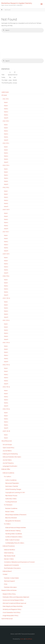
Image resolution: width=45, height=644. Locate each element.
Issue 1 (6, 102)
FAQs (6, 584)
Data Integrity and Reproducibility (13, 606)
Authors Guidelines (11, 480)
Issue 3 (6, 109)
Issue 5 (6, 115)
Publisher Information (10, 587)
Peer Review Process (11, 496)
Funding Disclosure (11, 502)
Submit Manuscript (7, 619)
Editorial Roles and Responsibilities (16, 528)
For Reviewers (8, 505)
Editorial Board (7, 571)
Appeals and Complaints (11, 565)
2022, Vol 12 (6, 342)
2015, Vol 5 (6, 187)
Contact (5, 574)
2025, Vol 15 (6, 409)
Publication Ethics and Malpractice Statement (16, 597)
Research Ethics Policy (9, 594)
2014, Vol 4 (6, 165)
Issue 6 (6, 118)
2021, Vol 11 (6, 320)
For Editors (7, 524)
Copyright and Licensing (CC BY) (15, 492)
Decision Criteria (9, 559)
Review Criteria (10, 512)
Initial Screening (9, 553)
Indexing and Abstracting (10, 454)
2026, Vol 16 (6, 431)
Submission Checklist (12, 486)
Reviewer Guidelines (11, 508)
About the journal (7, 441)
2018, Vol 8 (6, 254)
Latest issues (5, 92)
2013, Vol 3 (6, 143)
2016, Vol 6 (6, 209)
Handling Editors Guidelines (14, 534)
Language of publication (10, 466)
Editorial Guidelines (8, 473)
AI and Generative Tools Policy (12, 612)
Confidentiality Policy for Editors (15, 543)
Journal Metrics (7, 451)
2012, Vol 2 (6, 121)
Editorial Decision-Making (13, 531)
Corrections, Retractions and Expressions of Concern (19, 562)
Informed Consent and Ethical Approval (14, 603)
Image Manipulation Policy (11, 616)
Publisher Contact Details (11, 578)
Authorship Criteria (11, 499)
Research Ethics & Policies (9, 590)
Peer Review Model (10, 556)
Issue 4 (6, 112)
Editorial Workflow (10, 550)
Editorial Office (6, 469)
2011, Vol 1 (6, 99)
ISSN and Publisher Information (12, 457)
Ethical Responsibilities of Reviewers (16, 515)
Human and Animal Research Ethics (13, 600)
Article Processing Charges (13, 489)
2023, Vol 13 (6, 365)
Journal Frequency (8, 463)
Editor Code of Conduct (12, 540)
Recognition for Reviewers (13, 521)
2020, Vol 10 (6, 298)
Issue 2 (6, 106)
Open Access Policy (8, 448)
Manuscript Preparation (12, 483)
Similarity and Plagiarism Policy (12, 609)
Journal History (7, 460)
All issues (4, 95)
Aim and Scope (7, 445)
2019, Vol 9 (6, 276)
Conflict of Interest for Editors (14, 537)
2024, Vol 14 (6, 387)
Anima (22, 639)
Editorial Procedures (9, 546)
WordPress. (29, 639)
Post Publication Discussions (12, 568)
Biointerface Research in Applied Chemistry (17, 3)
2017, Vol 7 (6, 232)
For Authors (8, 476)
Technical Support (9, 581)
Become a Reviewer (11, 518)
